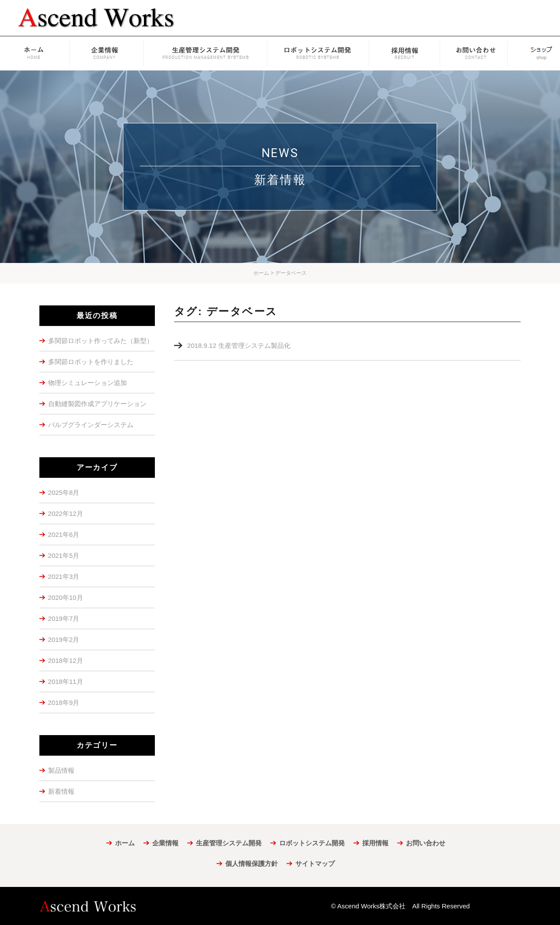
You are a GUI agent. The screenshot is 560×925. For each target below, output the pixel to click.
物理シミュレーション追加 (87, 383)
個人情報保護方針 (252, 864)
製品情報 (61, 770)
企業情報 (107, 53)
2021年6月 (64, 534)
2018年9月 (64, 703)
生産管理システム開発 (205, 53)
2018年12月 (66, 660)
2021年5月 (64, 555)
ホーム (35, 53)
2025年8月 (64, 492)
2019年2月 (64, 639)
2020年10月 (66, 597)
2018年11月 (66, 681)
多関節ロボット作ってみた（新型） (101, 341)
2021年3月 (64, 576)
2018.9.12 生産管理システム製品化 (239, 345)
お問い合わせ (478, 53)
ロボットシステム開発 (318, 53)
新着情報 (61, 791)
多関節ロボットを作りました (91, 362)
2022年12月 (66, 513)
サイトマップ (315, 864)
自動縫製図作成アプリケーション (97, 404)
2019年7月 (64, 618)
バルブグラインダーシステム (91, 425)
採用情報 (405, 53)
